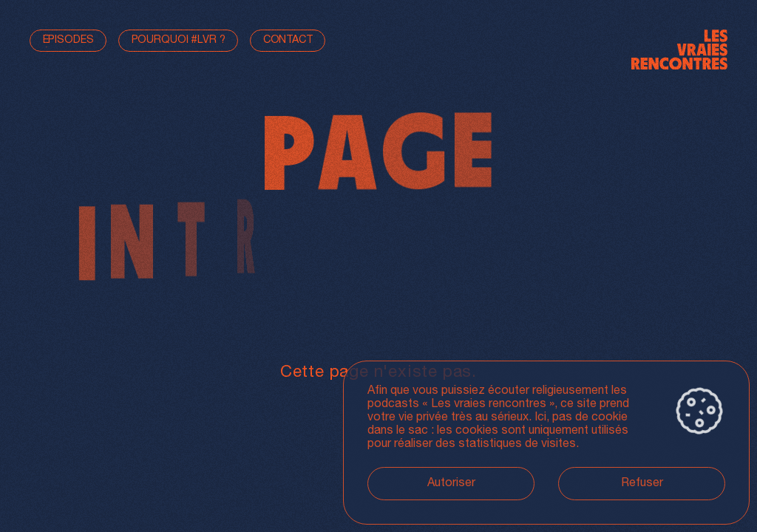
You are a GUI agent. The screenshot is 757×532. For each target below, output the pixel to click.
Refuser (642, 484)
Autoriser (451, 484)
